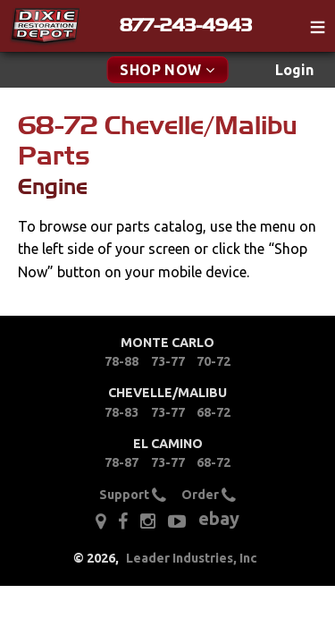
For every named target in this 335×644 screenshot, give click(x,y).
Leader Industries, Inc (192, 558)
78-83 (121, 412)
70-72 (214, 361)
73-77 (168, 361)
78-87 (121, 462)
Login (294, 70)
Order (209, 496)
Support (133, 496)
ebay (219, 518)
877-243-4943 (186, 25)
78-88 (121, 361)
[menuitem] (294, 70)
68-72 (214, 412)
